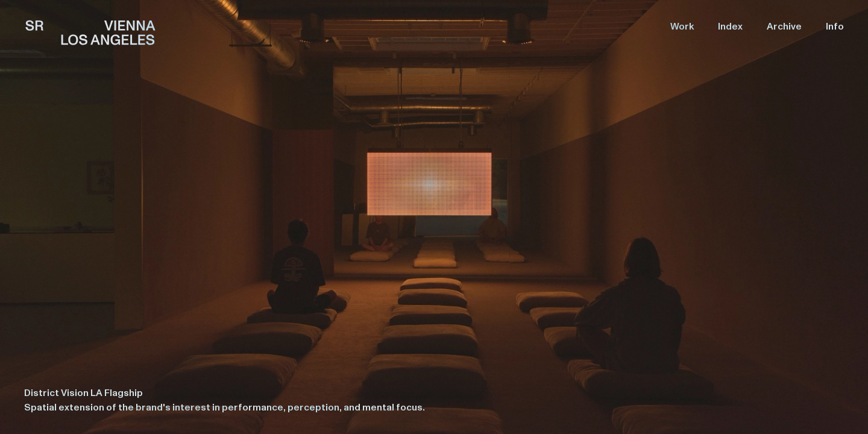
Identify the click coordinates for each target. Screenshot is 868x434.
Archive (784, 27)
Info (835, 27)
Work (682, 27)
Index (730, 27)
